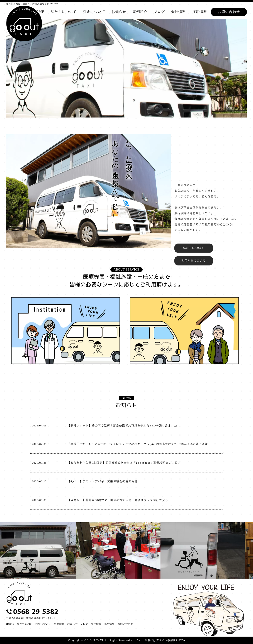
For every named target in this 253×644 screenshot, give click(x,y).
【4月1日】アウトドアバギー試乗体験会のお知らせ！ (104, 481)
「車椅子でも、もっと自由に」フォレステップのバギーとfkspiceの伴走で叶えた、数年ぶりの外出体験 (138, 444)
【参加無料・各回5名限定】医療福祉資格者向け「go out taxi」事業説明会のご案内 (124, 463)
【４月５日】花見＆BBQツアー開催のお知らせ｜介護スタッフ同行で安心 (118, 500)
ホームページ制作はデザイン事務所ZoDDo (158, 640)
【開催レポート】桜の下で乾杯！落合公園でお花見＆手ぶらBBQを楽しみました (122, 426)
